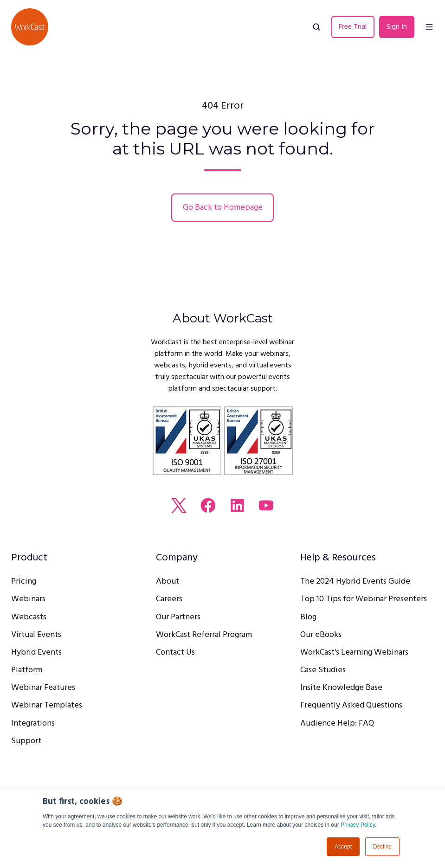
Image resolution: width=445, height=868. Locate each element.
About (168, 582)
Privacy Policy (358, 825)
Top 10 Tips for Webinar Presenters (364, 599)
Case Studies (323, 670)
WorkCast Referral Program (204, 635)
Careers (169, 599)
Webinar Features (43, 688)
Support (26, 741)
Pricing (24, 582)
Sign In (397, 27)
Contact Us (175, 653)
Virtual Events (36, 635)
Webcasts (29, 617)
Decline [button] (382, 847)
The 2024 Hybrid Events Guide (355, 582)
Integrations (33, 723)
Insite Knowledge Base (341, 688)
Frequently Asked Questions (351, 705)
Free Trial (353, 27)
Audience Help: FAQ (337, 723)
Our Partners (178, 617)
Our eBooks (321, 635)
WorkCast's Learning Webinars (354, 653)
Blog (308, 617)
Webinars (28, 599)
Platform (27, 670)
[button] (316, 27)
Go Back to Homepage (223, 208)
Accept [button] (343, 847)
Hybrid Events (36, 653)
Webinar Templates (47, 705)
